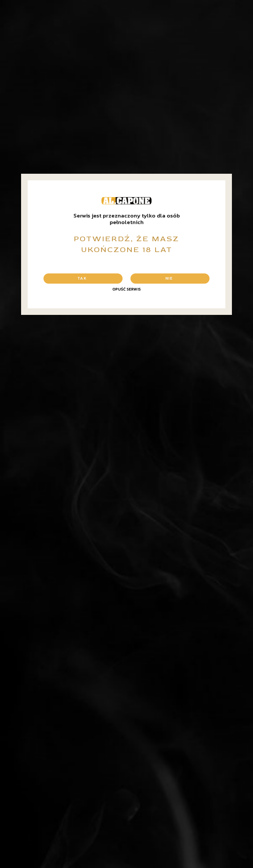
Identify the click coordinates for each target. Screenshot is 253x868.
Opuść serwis (126, 289)
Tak (82, 278)
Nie (169, 278)
